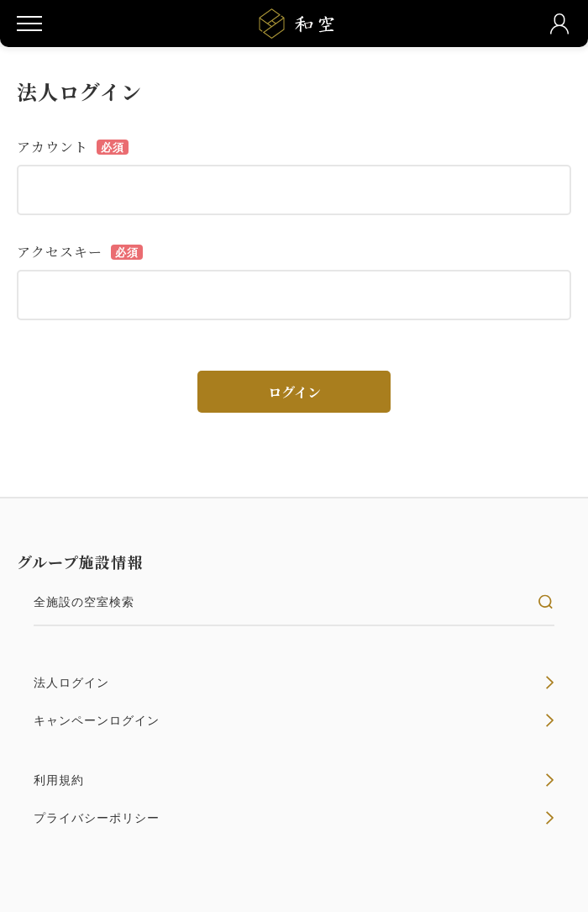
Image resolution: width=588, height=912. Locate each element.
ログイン (294, 392)
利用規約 (294, 780)
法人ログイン (294, 683)
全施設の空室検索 (294, 602)
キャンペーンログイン (294, 720)
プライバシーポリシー (294, 818)
